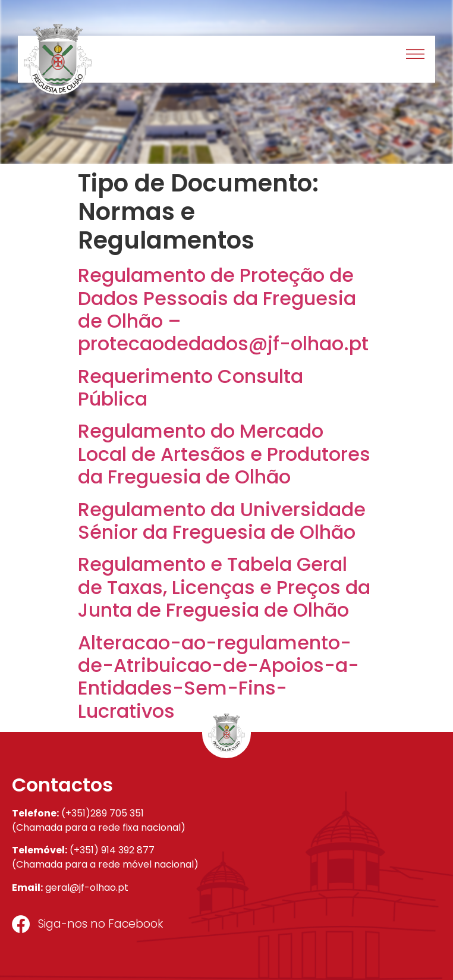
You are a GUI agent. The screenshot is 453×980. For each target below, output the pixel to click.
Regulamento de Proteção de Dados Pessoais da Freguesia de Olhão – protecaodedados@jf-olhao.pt (223, 309)
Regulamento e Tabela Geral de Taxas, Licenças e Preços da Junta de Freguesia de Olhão (224, 587)
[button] (416, 56)
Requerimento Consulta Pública (191, 387)
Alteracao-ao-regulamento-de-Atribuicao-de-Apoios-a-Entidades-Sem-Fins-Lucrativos (218, 677)
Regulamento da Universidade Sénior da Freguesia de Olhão (222, 521)
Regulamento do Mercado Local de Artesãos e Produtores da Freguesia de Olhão (224, 454)
